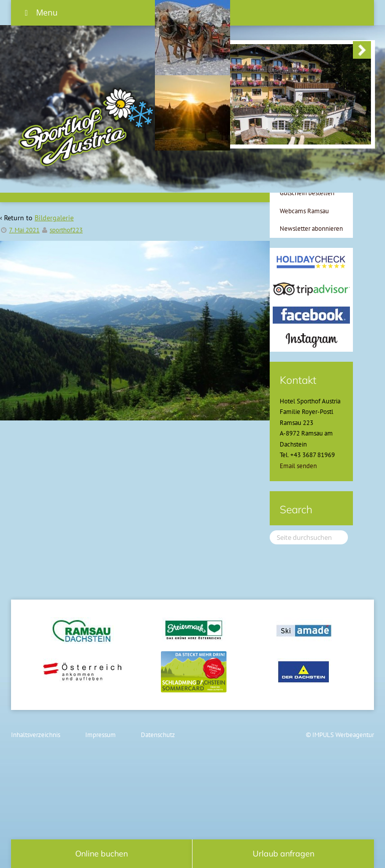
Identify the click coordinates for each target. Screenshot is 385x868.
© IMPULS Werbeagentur (340, 735)
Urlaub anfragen (283, 853)
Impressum (101, 735)
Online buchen (102, 853)
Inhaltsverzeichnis (36, 735)
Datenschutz (158, 735)
